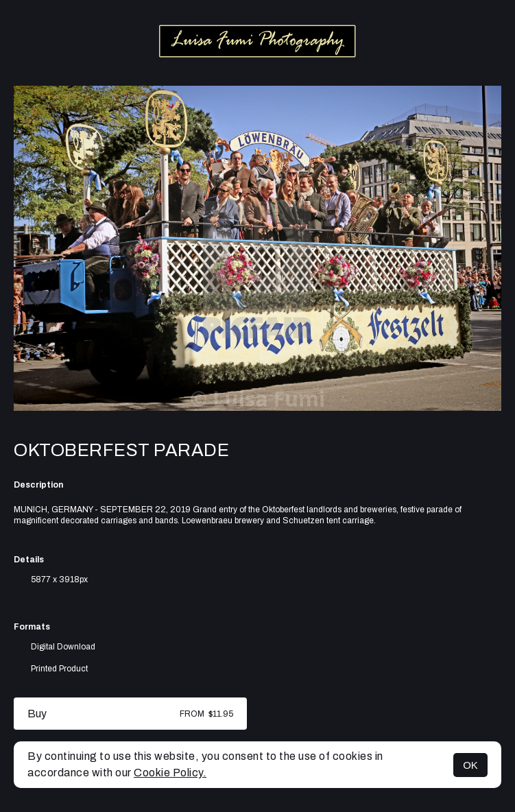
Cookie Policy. (170, 773)
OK (470, 765)
